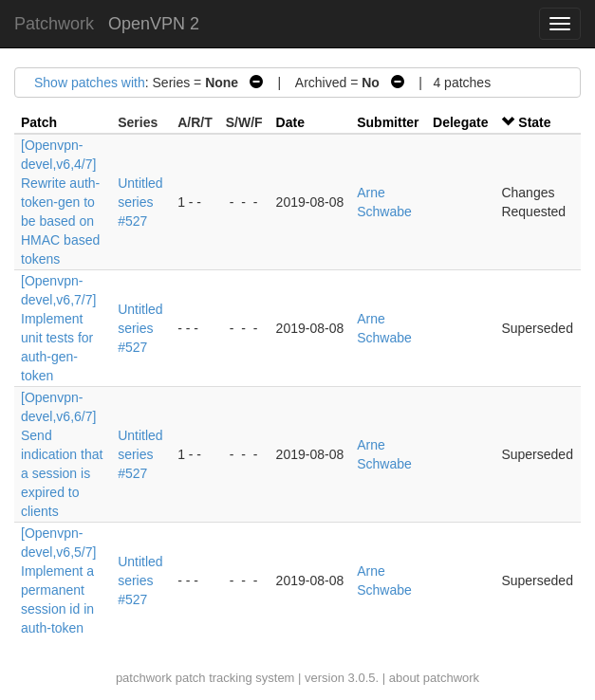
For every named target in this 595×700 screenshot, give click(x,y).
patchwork (144, 678)
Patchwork (54, 24)
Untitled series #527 (140, 202)
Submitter (388, 122)
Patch (39, 122)
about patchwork (434, 678)
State (534, 122)
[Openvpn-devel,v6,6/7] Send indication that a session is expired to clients (62, 454)
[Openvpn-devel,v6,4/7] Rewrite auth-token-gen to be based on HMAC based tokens (60, 202)
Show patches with (90, 83)
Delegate (460, 122)
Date (290, 122)
